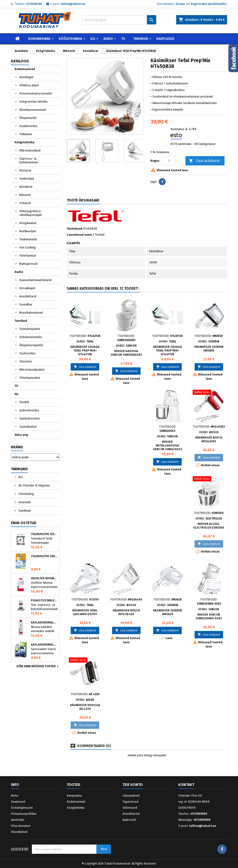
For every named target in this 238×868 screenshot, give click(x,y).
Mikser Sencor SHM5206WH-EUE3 (209, 616)
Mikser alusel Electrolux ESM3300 (209, 526)
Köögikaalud (28, 223)
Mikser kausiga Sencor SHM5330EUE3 (126, 353)
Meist (15, 796)
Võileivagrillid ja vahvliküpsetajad (30, 213)
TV (123, 39)
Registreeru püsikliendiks (209, 4)
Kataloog (20, 61)
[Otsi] (119, 20)
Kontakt (186, 785)
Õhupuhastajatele (31, 345)
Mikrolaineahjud (30, 150)
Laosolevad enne (79, 235)
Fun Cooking (28, 247)
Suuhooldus (27, 353)
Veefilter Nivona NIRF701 (44, 578)
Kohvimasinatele (31, 337)
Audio (108, 39)
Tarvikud (141, 39)
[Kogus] (169, 161)
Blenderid (26, 187)
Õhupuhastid (28, 118)
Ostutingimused (22, 808)
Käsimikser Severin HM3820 (167, 612)
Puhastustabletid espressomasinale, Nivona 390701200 (44, 600)
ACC (20, 477)
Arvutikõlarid (28, 296)
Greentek (24, 502)
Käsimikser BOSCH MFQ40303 (209, 439)
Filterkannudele (30, 378)
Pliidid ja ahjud (29, 85)
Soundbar (26, 304)
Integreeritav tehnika (33, 102)
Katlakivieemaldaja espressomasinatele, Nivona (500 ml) (44, 623)
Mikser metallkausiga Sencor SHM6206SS (168, 445)
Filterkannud (28, 256)
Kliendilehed (19, 832)
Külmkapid (26, 77)
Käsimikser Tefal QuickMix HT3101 (85, 612)
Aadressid (129, 820)
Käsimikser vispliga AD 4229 (85, 707)
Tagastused (130, 802)
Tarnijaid (19, 469)
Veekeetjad (27, 179)
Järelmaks (18, 820)
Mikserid (25, 195)
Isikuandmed (131, 796)
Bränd (17, 447)
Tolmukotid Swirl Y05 (44, 556)
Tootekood (74, 229)
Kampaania (74, 796)
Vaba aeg (21, 435)
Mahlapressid (28, 264)
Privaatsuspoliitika (24, 814)
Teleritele (26, 361)
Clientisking (26, 494)
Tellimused (130, 808)
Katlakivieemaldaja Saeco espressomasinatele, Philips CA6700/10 (44, 645)
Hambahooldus (30, 418)
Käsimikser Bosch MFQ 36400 (126, 612)
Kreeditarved (131, 814)
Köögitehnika (70, 39)
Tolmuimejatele (30, 329)
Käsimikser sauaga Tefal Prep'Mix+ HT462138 (85, 350)
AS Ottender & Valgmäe (34, 485)
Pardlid (24, 402)
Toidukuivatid (28, 239)
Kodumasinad (39, 39)
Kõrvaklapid (27, 288)
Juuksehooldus (29, 410)
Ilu (93, 39)
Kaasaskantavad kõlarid (35, 280)
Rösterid (25, 170)
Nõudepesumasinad (33, 110)
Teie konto (133, 785)
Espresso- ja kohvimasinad (28, 160)
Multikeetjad (28, 231)
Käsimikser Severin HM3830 (209, 349)
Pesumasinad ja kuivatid (35, 93)
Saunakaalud (28, 427)
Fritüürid (25, 203)
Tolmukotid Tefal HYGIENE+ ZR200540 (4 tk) (44, 534)
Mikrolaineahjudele (32, 370)
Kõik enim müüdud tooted (38, 667)
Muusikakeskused (31, 313)
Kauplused (165, 39)
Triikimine (26, 134)
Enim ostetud (24, 523)
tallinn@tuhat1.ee (73, 4)
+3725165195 (34, 4)
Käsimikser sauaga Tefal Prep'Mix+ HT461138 (167, 350)
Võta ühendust (21, 826)
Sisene (180, 4)
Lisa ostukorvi (204, 161)
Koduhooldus (28, 126)
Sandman (24, 511)
